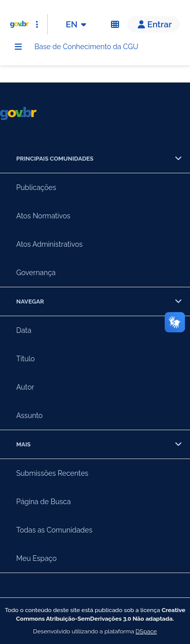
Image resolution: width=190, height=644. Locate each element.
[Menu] (18, 47)
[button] (154, 24)
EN (78, 24)
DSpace (146, 631)
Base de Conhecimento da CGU (86, 47)
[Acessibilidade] (115, 24)
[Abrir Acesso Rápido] (37, 24)
